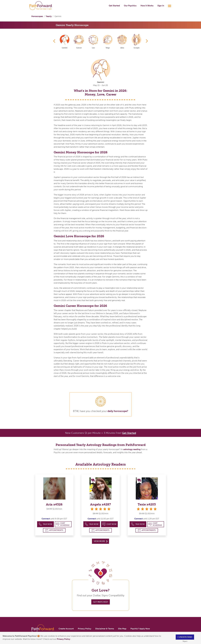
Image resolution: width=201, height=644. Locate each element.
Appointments (54, 530)
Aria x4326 (54, 504)
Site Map (122, 629)
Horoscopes (37, 16)
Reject (185, 641)
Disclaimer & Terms (105, 629)
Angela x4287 (100, 504)
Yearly (49, 16)
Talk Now (45, 524)
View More (101, 541)
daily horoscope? (118, 411)
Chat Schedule (63, 524)
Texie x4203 (147, 504)
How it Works (147, 6)
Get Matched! (101, 602)
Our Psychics (130, 6)
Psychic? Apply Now (140, 629)
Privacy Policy (64, 639)
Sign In (161, 6)
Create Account (66, 629)
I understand (185, 637)
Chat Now (109, 524)
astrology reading (132, 449)
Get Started (114, 6)
